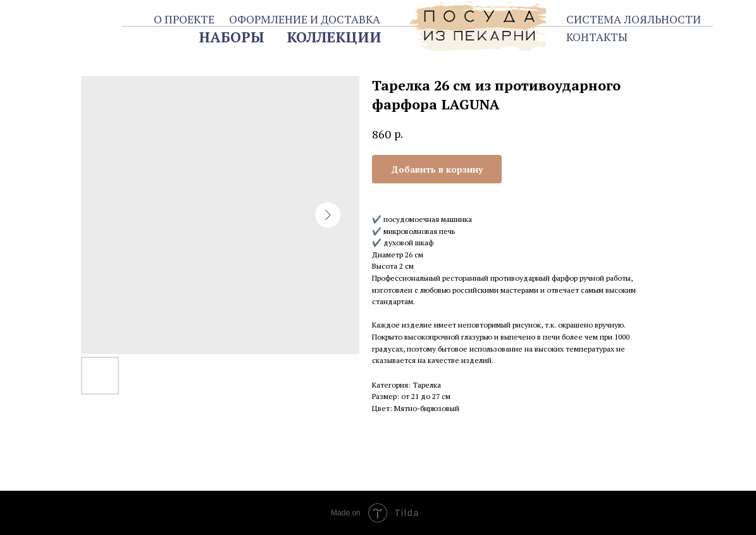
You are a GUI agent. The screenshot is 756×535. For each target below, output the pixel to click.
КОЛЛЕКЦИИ (334, 37)
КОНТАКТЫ (597, 37)
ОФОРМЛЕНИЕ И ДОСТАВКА (305, 19)
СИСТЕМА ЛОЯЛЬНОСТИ (634, 19)
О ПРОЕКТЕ (184, 19)
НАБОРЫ (232, 37)
